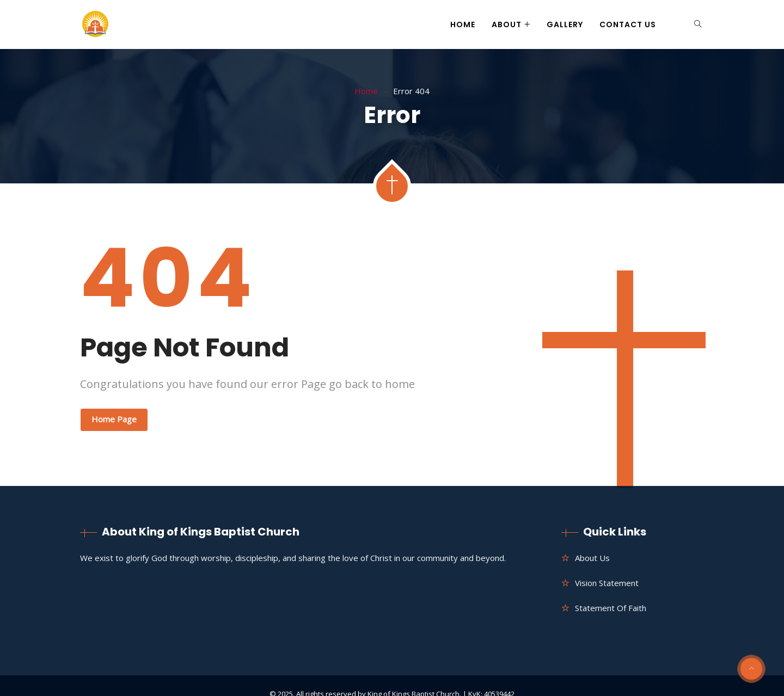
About (507, 24)
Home (463, 24)
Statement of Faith (611, 608)
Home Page (114, 419)
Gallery (565, 24)
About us (592, 558)
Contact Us (628, 24)
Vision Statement (607, 583)
